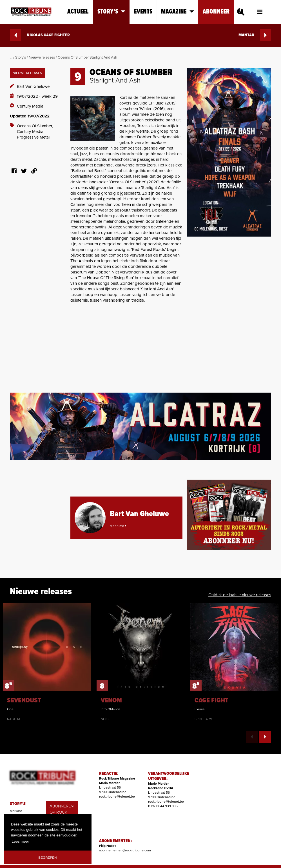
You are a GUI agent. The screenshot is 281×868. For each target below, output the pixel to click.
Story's (21, 57)
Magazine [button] (178, 12)
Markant (16, 811)
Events (143, 12)
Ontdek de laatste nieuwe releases (240, 595)
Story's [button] (111, 12)
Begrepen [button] (48, 857)
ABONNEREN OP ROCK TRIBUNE (62, 812)
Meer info (118, 526)
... (11, 57)
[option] (47, 662)
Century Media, (31, 132)
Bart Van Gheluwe (33, 86)
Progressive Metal (33, 137)
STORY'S (18, 804)
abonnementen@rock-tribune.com (125, 850)
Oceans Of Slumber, (35, 126)
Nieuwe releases (42, 57)
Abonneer (216, 12)
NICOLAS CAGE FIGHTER (40, 35)
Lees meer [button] (20, 841)
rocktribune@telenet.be (117, 796)
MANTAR (255, 35)
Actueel (78, 12)
